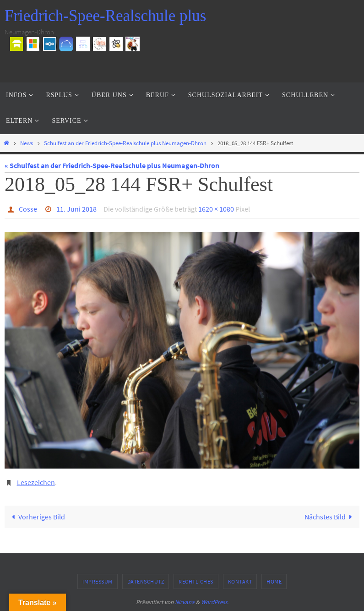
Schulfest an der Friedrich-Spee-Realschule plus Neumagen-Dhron (125, 143)
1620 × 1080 (216, 209)
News (27, 143)
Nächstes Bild (330, 517)
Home (274, 581)
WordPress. (215, 602)
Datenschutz (146, 581)
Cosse (28, 209)
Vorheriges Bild (37, 517)
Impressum (98, 581)
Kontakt (240, 581)
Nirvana (185, 602)
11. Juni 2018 (76, 209)
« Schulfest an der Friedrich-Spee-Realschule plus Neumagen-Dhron (112, 165)
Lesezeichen (36, 482)
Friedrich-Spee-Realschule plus (105, 16)
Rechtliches (196, 581)
